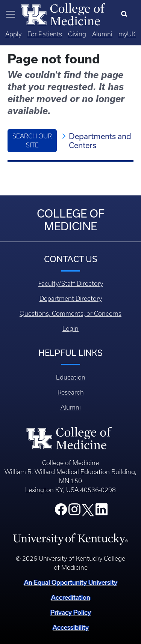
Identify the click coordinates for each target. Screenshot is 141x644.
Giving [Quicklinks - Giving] (77, 34)
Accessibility (71, 627)
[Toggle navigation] (11, 14)
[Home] (63, 14)
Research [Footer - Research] (71, 392)
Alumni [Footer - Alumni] (71, 407)
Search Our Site (32, 141)
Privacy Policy (71, 612)
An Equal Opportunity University (71, 582)
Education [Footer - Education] (71, 377)
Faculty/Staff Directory (71, 284)
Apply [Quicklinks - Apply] (13, 34)
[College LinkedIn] (102, 512)
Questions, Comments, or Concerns (70, 314)
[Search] (126, 14)
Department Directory (71, 299)
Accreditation (71, 597)
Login (70, 329)
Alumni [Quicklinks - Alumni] (102, 34)
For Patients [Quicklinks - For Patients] (45, 34)
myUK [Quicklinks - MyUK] (127, 34)
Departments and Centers (100, 141)
